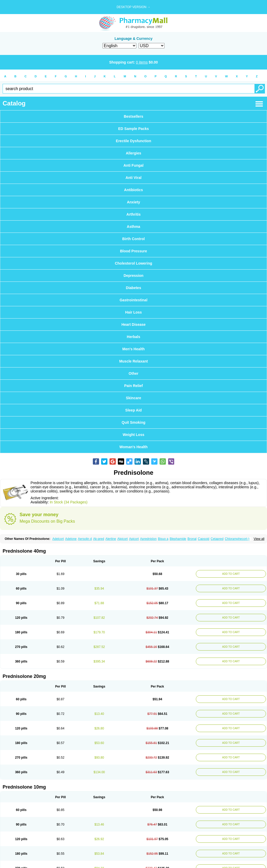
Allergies (133, 153)
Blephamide (178, 539)
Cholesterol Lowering (133, 263)
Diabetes (133, 288)
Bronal (192, 539)
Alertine (111, 539)
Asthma (133, 227)
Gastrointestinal (134, 300)
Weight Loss (134, 435)
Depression (133, 276)
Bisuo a (163, 539)
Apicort (134, 539)
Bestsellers (134, 116)
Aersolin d (85, 539)
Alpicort (123, 539)
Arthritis (133, 214)
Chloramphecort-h (237, 539)
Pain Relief (133, 386)
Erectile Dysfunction (133, 141)
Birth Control (133, 239)
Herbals (133, 337)
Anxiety (134, 202)
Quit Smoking (134, 422)
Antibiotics (133, 190)
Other (133, 373)
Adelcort (58, 539)
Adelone (71, 539)
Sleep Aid (133, 410)
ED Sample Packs (133, 129)
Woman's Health (133, 447)
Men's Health (133, 349)
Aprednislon (148, 539)
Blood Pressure (133, 251)
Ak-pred (99, 539)
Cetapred (217, 539)
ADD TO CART (230, 574)
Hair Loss (133, 312)
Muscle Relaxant (133, 361)
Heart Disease (134, 324)
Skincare (133, 398)
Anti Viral (133, 178)
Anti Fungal (134, 165)
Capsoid (204, 539)
